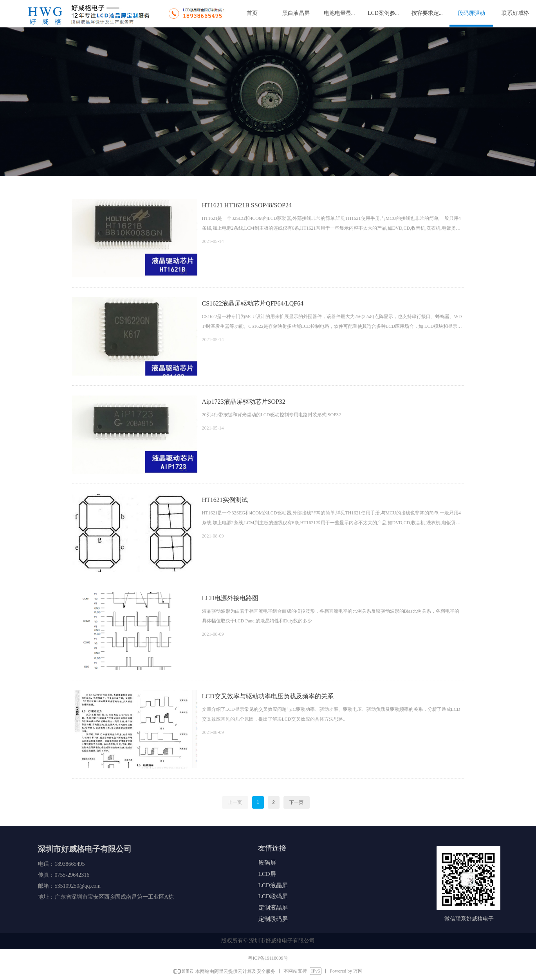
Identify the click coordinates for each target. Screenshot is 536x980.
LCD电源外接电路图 (230, 598)
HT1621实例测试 (225, 500)
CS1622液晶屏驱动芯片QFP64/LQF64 (253, 303)
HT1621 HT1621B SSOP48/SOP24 (247, 205)
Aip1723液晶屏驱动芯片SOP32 (244, 402)
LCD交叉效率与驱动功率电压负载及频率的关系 (268, 696)
